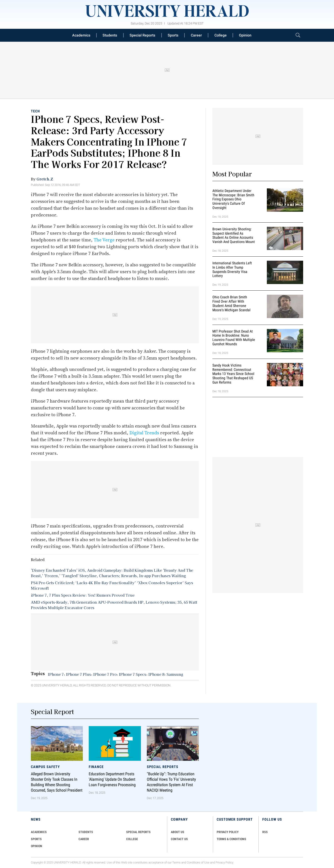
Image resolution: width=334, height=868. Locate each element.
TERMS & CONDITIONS (231, 839)
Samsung (175, 674)
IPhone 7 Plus (79, 674)
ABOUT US (178, 832)
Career (196, 35)
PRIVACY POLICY (228, 832)
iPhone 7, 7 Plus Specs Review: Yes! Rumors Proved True (83, 595)
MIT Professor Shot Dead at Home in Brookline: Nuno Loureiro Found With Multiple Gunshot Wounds (234, 338)
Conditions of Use (198, 863)
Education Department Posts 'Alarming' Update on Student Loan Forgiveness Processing (112, 779)
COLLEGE (132, 839)
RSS (265, 832)
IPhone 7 (56, 674)
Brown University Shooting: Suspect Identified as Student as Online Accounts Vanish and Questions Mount (234, 235)
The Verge (104, 240)
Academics (81, 35)
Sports (173, 35)
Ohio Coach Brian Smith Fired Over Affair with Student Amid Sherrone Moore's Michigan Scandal (231, 303)
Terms (176, 863)
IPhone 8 (156, 674)
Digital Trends (144, 433)
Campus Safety (45, 767)
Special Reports (142, 35)
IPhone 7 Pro (105, 674)
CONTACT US (179, 839)
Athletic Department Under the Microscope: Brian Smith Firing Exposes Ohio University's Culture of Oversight (233, 199)
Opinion (245, 35)
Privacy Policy (224, 863)
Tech (35, 111)
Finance (96, 767)
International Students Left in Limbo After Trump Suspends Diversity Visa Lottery (232, 269)
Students (110, 35)
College (221, 35)
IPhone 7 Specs (133, 674)
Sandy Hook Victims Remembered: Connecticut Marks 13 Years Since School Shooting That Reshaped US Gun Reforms (233, 374)
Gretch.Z (45, 179)
